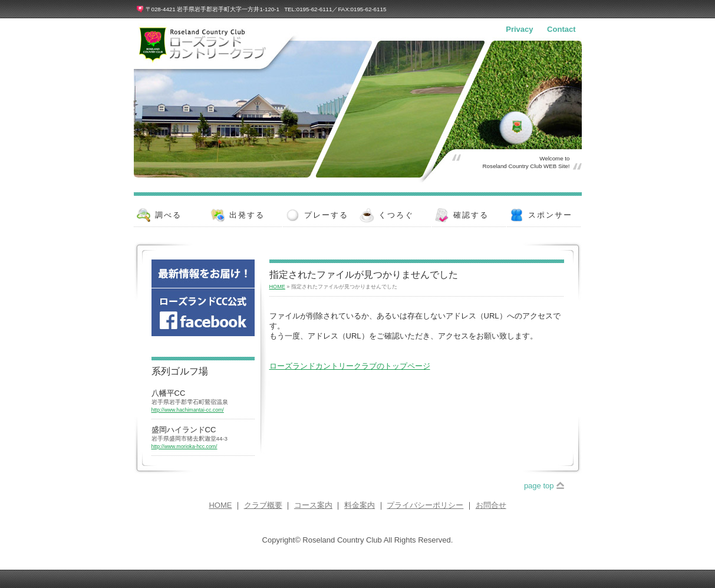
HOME (277, 287)
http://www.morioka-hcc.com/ (184, 446)
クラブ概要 (263, 505)
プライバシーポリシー (425, 505)
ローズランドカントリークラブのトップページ (350, 366)
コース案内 (313, 505)
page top (539, 486)
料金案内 (360, 505)
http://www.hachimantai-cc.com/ (188, 410)
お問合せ (491, 505)
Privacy (519, 29)
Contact (561, 29)
